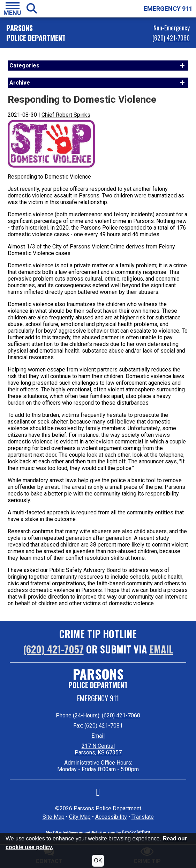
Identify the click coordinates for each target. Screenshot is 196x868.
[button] (12, 9)
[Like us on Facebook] (98, 794)
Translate (143, 817)
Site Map (54, 817)
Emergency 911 (98, 698)
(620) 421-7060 (171, 38)
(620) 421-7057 (53, 649)
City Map (80, 817)
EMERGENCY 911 (168, 9)
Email (161, 649)
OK (98, 860)
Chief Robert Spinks (66, 115)
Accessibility (111, 817)
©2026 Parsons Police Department (98, 808)
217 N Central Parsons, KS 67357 (98, 749)
